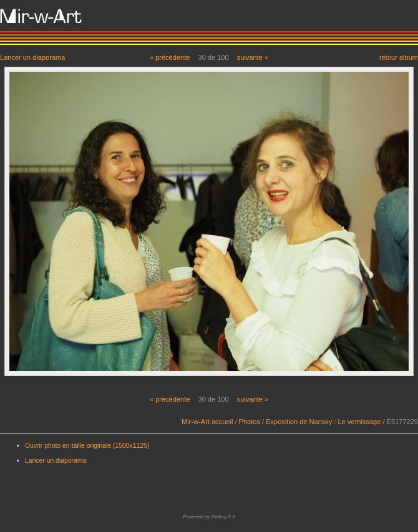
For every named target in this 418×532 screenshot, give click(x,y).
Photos (250, 422)
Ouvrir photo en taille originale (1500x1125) (87, 446)
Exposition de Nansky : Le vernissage (323, 422)
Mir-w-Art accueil (207, 422)
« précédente (170, 57)
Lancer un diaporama (32, 57)
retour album (399, 57)
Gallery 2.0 (223, 517)
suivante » (253, 57)
